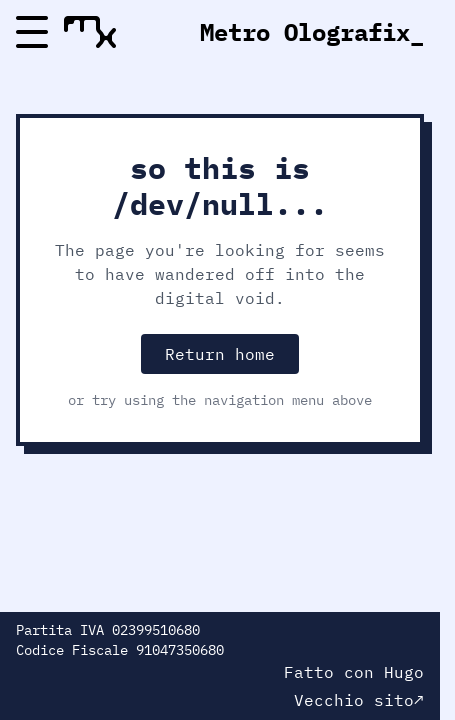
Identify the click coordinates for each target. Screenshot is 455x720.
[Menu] (32, 32)
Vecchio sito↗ (359, 700)
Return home (220, 354)
